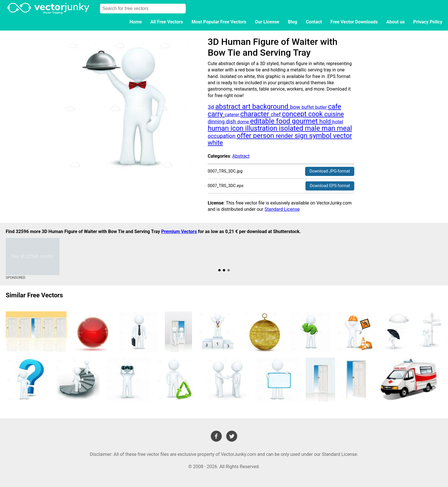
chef (276, 115)
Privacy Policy (428, 22)
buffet (308, 107)
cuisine (334, 114)
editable (263, 121)
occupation (222, 136)
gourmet (306, 121)
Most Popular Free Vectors (219, 22)
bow (296, 107)
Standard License (282, 209)
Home (136, 22)
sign (302, 136)
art (247, 107)
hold (326, 121)
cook (316, 114)
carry (216, 114)
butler (322, 107)
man (329, 128)
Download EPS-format (330, 186)
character (256, 114)
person (265, 136)
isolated (292, 128)
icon (238, 128)
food (284, 121)
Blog (293, 22)
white (215, 143)
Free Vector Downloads (354, 22)
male (313, 128)
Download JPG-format (330, 171)
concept (295, 114)
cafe (335, 107)
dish (232, 122)
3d (211, 107)
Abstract (241, 156)
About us (395, 22)
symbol (321, 136)
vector (343, 136)
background (271, 107)
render (285, 136)
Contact (314, 22)
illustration (262, 128)
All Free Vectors (167, 22)
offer (245, 136)
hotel (338, 122)
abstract (229, 107)
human (219, 128)
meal (344, 128)
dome (244, 122)
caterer (232, 115)
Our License (267, 22)
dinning (217, 122)
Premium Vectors (179, 232)
